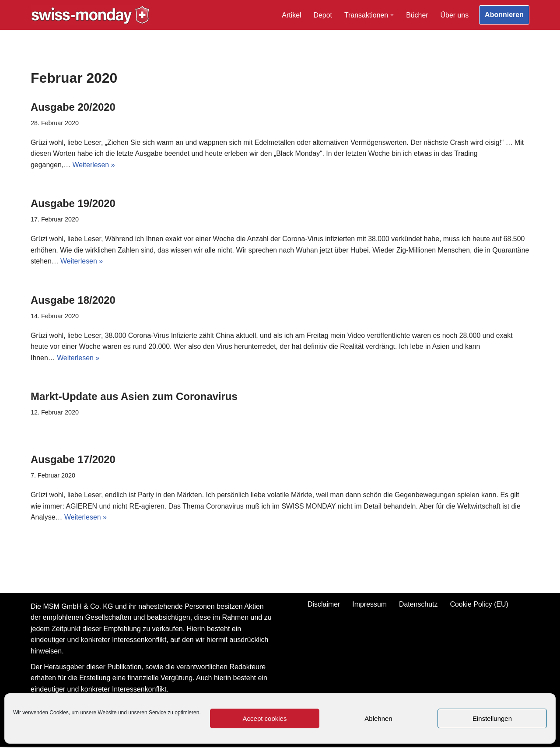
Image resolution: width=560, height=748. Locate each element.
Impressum (369, 605)
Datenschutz (418, 605)
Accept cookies (265, 718)
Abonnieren (504, 15)
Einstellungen (492, 718)
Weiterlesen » (94, 165)
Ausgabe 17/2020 (73, 460)
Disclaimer (324, 605)
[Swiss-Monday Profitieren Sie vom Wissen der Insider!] (90, 15)
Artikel (291, 15)
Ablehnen (378, 718)
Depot (322, 15)
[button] (392, 15)
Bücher (417, 15)
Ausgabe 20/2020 (73, 107)
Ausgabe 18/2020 (73, 300)
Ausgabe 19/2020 (73, 204)
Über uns (454, 15)
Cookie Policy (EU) (479, 605)
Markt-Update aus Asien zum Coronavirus (135, 397)
